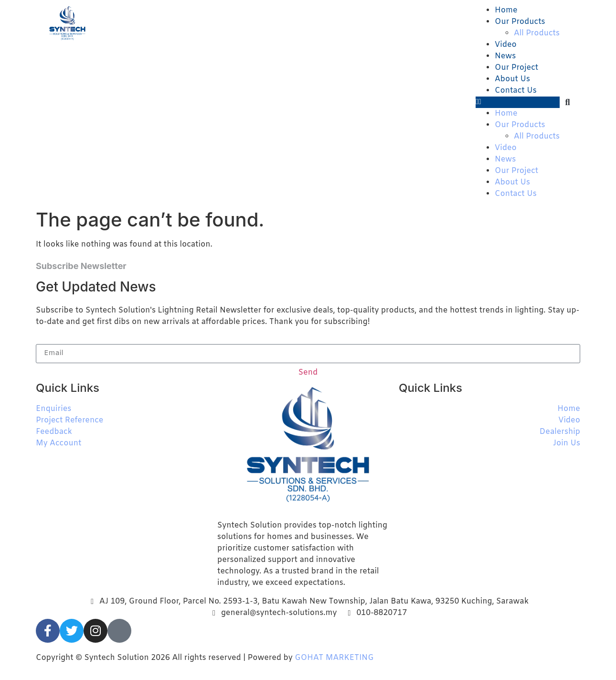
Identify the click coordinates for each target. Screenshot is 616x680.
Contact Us (516, 91)
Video (506, 45)
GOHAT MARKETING (334, 658)
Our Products (520, 22)
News (505, 56)
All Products (537, 33)
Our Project (516, 68)
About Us (512, 79)
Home (506, 10)
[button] (518, 102)
